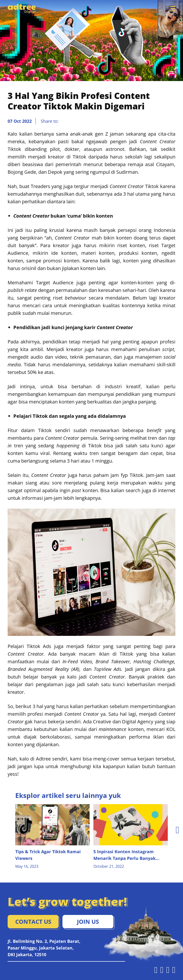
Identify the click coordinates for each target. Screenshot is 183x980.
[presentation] (177, 830)
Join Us (88, 921)
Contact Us (33, 921)
